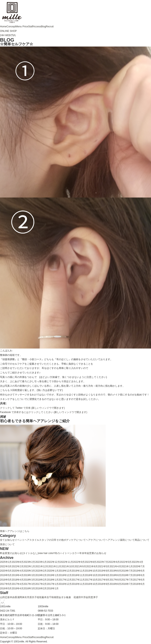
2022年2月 (17, 566)
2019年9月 (104, 571)
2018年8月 (115, 575)
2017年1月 (53, 584)
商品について (142, 540)
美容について (7, 544)
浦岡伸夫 (22, 597)
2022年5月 (126, 562)
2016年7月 (127, 584)
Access (37, 27)
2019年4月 (17, 575)
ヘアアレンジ (113, 540)
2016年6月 (139, 584)
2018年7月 (127, 575)
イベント (20, 540)
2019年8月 (115, 571)
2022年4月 (137, 562)
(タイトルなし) (30, 553)
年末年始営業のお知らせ (93, 553)
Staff (30, 27)
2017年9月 (104, 580)
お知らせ (10, 540)
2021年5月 (104, 566)
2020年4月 (17, 571)
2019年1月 (53, 575)
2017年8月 (115, 580)
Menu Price (22, 27)
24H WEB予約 (8, 35)
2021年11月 (55, 566)
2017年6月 (139, 580)
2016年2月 (41, 588)
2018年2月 (41, 580)
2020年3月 (29, 571)
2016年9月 (104, 584)
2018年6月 (139, 575)
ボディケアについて (75, 540)
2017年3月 (29, 584)
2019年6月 (139, 571)
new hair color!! (47, 553)
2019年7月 (127, 571)
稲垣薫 (40, 597)
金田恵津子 (92, 597)
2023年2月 (29, 562)
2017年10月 (91, 580)
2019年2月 (41, 575)
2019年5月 (6, 575)
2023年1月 (41, 562)
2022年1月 (29, 566)
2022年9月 (79, 562)
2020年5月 (6, 571)
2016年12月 (65, 584)
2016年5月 (6, 588)
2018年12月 (65, 575)
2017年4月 (17, 584)
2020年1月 (53, 571)
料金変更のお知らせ (11, 553)
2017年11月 (78, 580)
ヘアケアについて (95, 540)
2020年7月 (139, 566)
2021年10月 (68, 566)
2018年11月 (78, 575)
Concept (11, 27)
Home (3, 27)
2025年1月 (6, 562)
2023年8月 (17, 562)
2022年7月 (102, 562)
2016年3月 (29, 588)
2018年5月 (6, 580)
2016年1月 (53, 588)
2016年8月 (115, 584)
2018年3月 (29, 580)
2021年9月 (80, 566)
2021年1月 (127, 566)
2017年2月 (41, 584)
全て (2, 540)
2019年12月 (65, 571)
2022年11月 (67, 562)
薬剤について (127, 540)
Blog (43, 27)
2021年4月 (115, 566)
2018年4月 (17, 580)
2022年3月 (6, 566)
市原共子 (32, 597)
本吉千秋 (49, 597)
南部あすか (60, 597)
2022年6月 (114, 562)
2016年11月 (78, 584)
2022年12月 (53, 562)
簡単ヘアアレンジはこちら (15, 531)
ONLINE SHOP (8, 31)
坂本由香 (12, 597)
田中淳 (82, 597)
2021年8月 (92, 566)
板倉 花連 (72, 597)
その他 (60, 540)
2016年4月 (17, 588)
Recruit (50, 27)
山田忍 (4, 597)
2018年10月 (91, 575)
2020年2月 (41, 571)
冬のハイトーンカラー (67, 553)
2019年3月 (29, 575)
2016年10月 (91, 584)
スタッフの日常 (48, 540)
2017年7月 (127, 580)
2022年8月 (90, 562)
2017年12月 (65, 580)
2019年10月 (91, 571)
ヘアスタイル (32, 540)
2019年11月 (78, 571)
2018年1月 (53, 580)
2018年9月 (104, 575)
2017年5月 (6, 584)
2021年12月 (42, 566)
